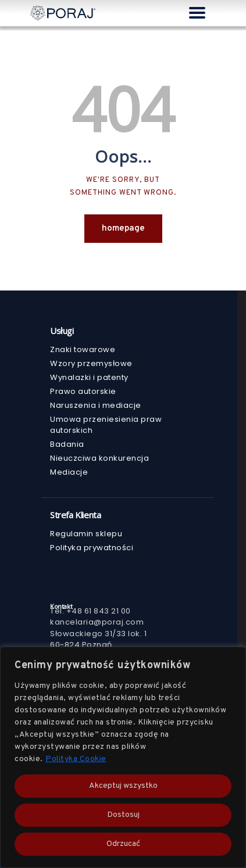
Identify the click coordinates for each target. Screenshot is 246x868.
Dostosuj (123, 815)
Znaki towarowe (83, 349)
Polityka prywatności (92, 548)
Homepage (123, 229)
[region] (123, 757)
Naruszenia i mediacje (96, 405)
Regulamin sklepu (86, 534)
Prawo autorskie (83, 391)
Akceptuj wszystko (123, 786)
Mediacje (69, 472)
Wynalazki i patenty (89, 377)
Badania (67, 444)
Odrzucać (123, 844)
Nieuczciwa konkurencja (99, 458)
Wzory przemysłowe (91, 363)
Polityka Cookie (76, 759)
